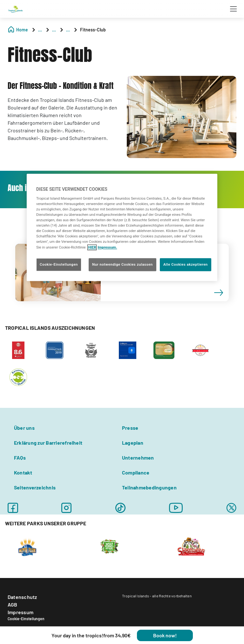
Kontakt (23, 472)
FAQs (20, 458)
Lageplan (133, 443)
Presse (130, 428)
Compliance (136, 472)
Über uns (24, 428)
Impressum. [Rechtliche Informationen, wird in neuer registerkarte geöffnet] (107, 247)
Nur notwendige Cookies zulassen (122, 264)
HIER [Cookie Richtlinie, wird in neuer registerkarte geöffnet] (92, 247)
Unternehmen (138, 458)
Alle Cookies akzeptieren (186, 264)
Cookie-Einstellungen (26, 619)
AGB (13, 604)
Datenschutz (22, 597)
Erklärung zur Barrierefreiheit (48, 443)
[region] (122, 228)
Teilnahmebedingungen (149, 487)
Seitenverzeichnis (35, 487)
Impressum (20, 612)
